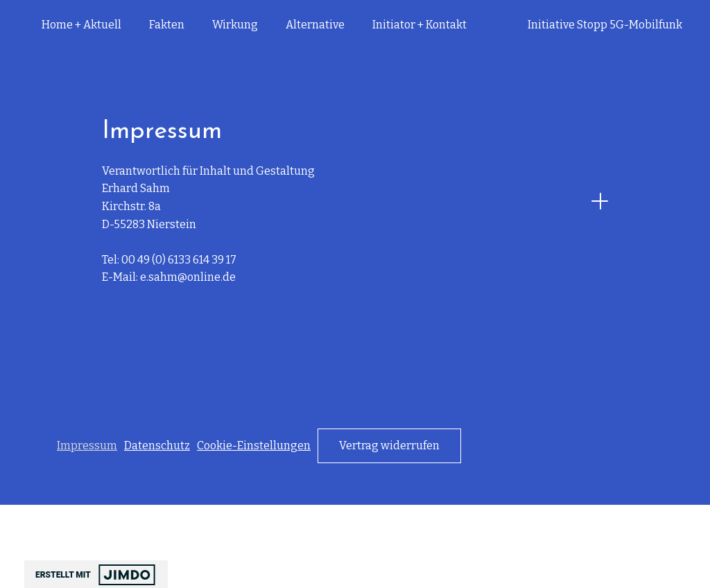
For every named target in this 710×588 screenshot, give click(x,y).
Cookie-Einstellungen (254, 446)
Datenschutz (157, 446)
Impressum (87, 446)
